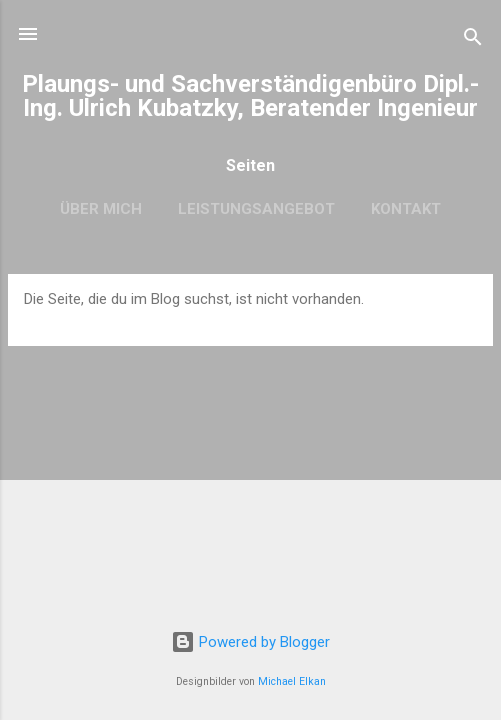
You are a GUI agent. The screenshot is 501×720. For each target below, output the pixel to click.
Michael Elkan (292, 681)
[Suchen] (473, 40)
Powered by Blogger (250, 642)
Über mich (101, 209)
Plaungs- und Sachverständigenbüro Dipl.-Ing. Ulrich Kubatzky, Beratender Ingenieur (250, 96)
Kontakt (406, 209)
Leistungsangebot (256, 209)
